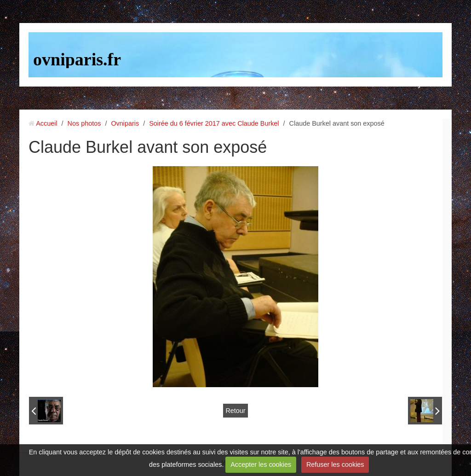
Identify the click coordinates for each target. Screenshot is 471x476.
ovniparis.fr (77, 59)
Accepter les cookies (261, 464)
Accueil (46, 123)
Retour (235, 411)
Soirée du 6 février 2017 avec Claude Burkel (214, 123)
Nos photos (84, 123)
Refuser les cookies (335, 464)
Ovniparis (125, 123)
